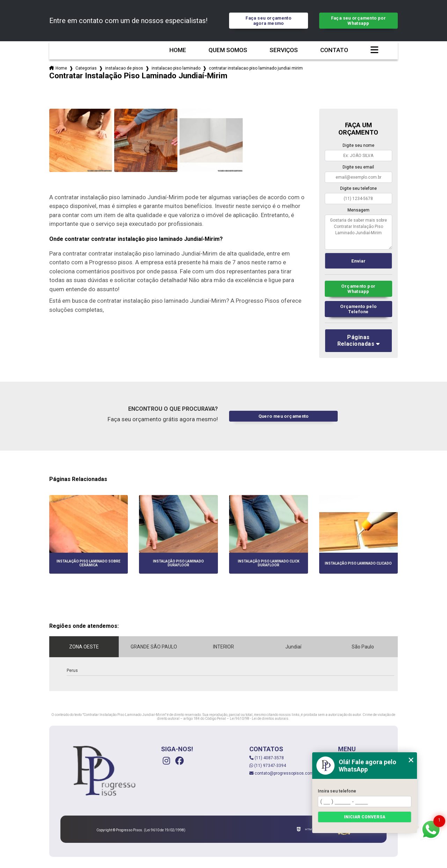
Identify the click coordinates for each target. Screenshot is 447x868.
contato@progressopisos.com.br (284, 773)
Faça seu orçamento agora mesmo (268, 21)
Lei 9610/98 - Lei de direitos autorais (259, 719)
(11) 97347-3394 (268, 766)
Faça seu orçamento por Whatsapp (358, 21)
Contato (334, 50)
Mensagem (358, 210)
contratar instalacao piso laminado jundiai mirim (256, 68)
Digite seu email (358, 167)
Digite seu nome (358, 145)
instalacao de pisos (124, 68)
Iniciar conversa (365, 817)
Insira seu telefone (337, 791)
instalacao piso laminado (176, 68)
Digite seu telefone (358, 188)
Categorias (86, 68)
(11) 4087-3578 (267, 758)
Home (178, 50)
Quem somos (228, 50)
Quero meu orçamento (284, 416)
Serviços (284, 50)
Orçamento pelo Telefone (358, 309)
